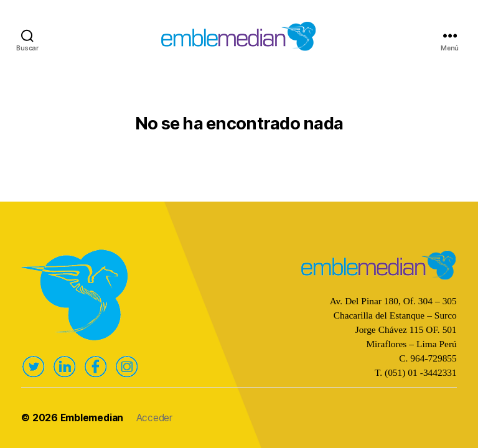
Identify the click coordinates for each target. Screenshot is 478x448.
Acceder (154, 418)
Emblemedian (92, 418)
